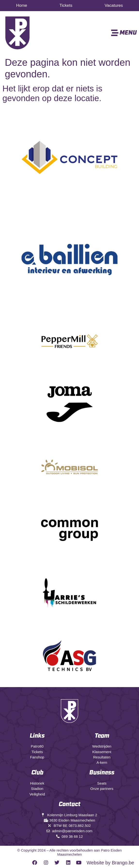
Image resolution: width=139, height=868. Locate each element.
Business (102, 773)
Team (102, 736)
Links (37, 736)
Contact (69, 804)
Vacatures (114, 5)
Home (22, 5)
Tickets (66, 5)
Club (37, 773)
